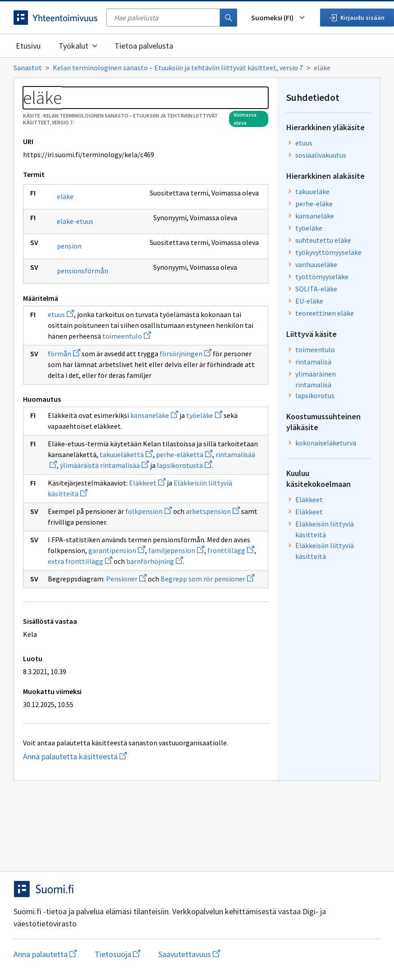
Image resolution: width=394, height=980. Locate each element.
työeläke (204, 415)
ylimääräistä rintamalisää (104, 465)
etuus (61, 314)
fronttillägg (231, 550)
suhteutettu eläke (323, 240)
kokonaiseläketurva (326, 443)
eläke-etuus (75, 221)
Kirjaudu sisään (357, 18)
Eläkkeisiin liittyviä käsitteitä (325, 529)
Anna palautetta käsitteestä (92, 756)
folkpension (149, 511)
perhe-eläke (314, 204)
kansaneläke (154, 415)
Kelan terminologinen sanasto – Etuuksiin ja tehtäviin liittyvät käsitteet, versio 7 (178, 68)
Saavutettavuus (189, 954)
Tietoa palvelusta (144, 46)
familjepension (176, 550)
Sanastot (28, 68)
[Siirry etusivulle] (55, 18)
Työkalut (79, 46)
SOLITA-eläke (316, 289)
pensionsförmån (82, 271)
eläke (65, 196)
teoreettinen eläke (325, 313)
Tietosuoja (117, 954)
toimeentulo (127, 336)
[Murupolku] (197, 68)
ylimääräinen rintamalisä (316, 379)
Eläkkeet (147, 483)
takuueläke (312, 191)
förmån (64, 354)
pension (69, 246)
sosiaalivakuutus (321, 155)
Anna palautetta (45, 954)
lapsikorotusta (184, 465)
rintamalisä (313, 362)
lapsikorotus (315, 395)
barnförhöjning (155, 561)
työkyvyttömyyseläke (328, 252)
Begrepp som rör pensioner (207, 579)
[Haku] (229, 18)
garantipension (117, 550)
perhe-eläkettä (184, 454)
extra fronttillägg (80, 561)
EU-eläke (309, 301)
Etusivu (28, 46)
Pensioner (126, 579)
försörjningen (186, 354)
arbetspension (213, 511)
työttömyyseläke (322, 277)
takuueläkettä (126, 454)
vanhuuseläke (316, 264)
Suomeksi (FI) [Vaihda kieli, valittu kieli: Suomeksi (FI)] (279, 18)
